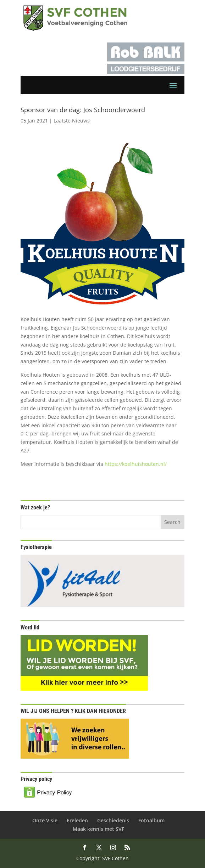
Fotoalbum (151, 820)
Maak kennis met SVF (98, 829)
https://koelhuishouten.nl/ (136, 464)
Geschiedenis (113, 820)
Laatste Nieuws (72, 121)
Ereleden (77, 820)
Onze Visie (45, 820)
